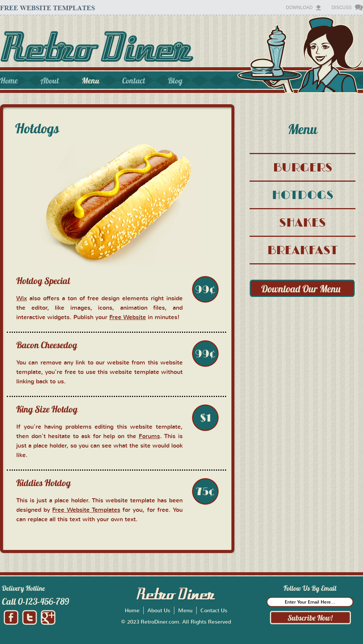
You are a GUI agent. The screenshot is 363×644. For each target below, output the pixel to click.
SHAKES (302, 222)
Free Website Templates (86, 510)
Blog (175, 81)
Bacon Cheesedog (47, 345)
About (50, 81)
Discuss (342, 8)
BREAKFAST (302, 250)
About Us (159, 610)
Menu (91, 81)
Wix (22, 298)
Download (299, 8)
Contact (134, 81)
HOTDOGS (303, 195)
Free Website (128, 317)
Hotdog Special (43, 281)
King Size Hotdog (47, 409)
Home (9, 81)
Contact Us (214, 610)
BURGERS (303, 167)
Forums (149, 436)
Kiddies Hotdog (43, 483)
